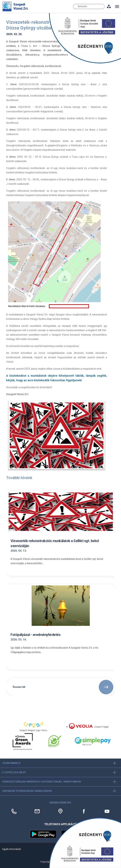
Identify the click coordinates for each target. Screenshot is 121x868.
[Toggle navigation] (117, 7)
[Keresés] (89, 6)
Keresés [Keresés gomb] (103, 6)
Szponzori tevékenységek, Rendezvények (27, 791)
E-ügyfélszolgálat (14, 772)
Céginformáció (11, 763)
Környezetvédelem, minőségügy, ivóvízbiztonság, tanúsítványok (42, 782)
